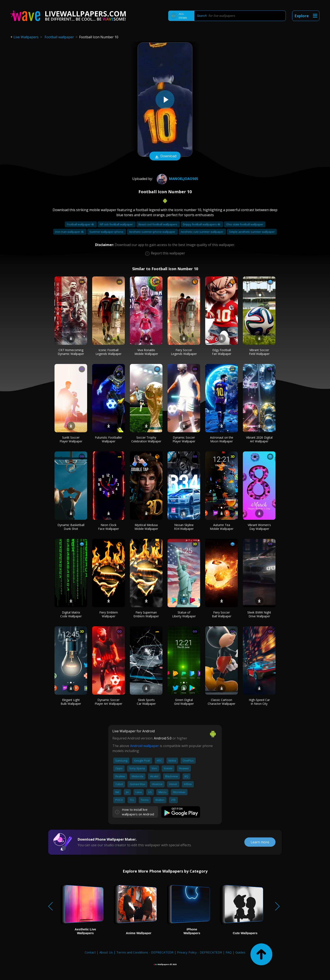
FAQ (229, 952)
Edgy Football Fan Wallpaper (222, 352)
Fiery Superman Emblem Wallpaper (146, 614)
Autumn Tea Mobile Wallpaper (222, 527)
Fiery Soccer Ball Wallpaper (222, 614)
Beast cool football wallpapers (158, 224)
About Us (106, 952)
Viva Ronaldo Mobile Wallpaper (146, 352)
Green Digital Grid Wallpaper (184, 702)
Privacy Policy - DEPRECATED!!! (200, 952)
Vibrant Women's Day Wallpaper (259, 527)
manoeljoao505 (177, 179)
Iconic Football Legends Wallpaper (108, 352)
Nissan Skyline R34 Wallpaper (184, 527)
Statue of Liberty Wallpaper (184, 614)
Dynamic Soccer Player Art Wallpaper (108, 702)
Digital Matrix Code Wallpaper (71, 614)
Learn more (260, 842)
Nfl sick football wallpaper (117, 224)
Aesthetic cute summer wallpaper (202, 232)
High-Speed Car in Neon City (259, 702)
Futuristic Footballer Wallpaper (108, 439)
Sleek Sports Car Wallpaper (146, 702)
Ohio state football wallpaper (245, 224)
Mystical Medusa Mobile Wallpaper (146, 527)
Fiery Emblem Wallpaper (109, 614)
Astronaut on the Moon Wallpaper (222, 439)
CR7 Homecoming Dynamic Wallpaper (71, 352)
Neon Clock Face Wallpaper (108, 527)
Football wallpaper (59, 37)
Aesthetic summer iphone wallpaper (152, 232)
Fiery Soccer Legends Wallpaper (184, 352)
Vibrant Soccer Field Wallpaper (259, 352)
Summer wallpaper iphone (107, 232)
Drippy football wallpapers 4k (202, 224)
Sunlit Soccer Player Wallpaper (71, 439)
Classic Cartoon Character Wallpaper (222, 702)
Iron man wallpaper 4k (70, 232)
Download (165, 156)
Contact (90, 952)
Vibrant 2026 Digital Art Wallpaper (259, 439)
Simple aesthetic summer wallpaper (252, 232)
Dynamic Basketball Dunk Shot (71, 527)
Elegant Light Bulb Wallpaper (71, 702)
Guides (240, 952)
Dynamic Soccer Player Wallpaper (184, 439)
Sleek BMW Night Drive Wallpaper (259, 614)
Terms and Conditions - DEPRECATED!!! (145, 952)
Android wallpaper (144, 746)
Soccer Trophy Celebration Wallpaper (146, 439)
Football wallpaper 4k (81, 224)
